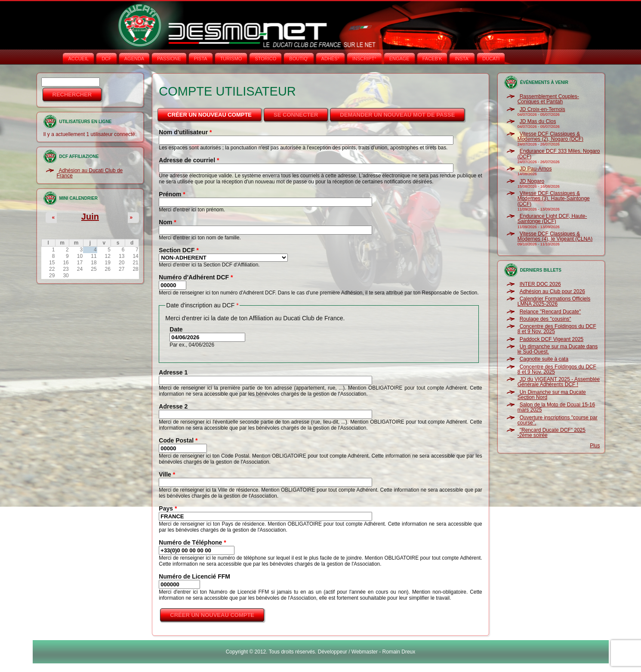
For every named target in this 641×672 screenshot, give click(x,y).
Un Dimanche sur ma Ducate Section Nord (552, 395)
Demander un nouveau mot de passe (397, 115)
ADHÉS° (330, 59)
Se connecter (296, 115)
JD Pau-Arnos (536, 169)
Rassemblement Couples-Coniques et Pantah (548, 99)
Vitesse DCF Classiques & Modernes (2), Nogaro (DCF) (550, 136)
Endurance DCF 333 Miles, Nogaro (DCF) (559, 154)
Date (176, 329)
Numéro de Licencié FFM (194, 576)
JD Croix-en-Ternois (542, 109)
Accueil (78, 59)
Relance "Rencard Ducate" (550, 312)
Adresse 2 (173, 406)
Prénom (172, 194)
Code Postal (178, 440)
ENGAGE (399, 59)
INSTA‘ (462, 59)
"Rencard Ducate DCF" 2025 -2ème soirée (552, 433)
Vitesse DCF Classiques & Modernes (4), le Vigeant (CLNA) (555, 236)
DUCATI (491, 59)
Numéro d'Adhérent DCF (196, 277)
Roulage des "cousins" (545, 319)
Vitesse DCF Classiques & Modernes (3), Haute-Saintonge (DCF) (554, 199)
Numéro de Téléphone (192, 542)
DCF (106, 59)
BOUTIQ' (299, 59)
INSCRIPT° (364, 59)
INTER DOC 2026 (540, 284)
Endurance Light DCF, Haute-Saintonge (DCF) (552, 219)
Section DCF (179, 250)
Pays (168, 508)
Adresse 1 (173, 372)
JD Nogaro (532, 181)
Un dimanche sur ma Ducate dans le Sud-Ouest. (558, 349)
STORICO (265, 59)
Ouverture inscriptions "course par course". (558, 420)
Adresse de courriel (189, 160)
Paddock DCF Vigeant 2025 (552, 339)
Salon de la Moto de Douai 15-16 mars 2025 (556, 407)
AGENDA (134, 59)
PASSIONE (169, 59)
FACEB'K (432, 59)
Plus (595, 446)
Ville (167, 474)
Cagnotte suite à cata (544, 359)
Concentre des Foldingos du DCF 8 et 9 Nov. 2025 (557, 329)
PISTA (201, 59)
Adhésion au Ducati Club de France (90, 173)
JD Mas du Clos (538, 121)
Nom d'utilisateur (185, 132)
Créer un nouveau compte (215, 112)
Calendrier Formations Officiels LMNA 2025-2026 (554, 301)
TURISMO (231, 59)
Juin (90, 217)
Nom (167, 222)
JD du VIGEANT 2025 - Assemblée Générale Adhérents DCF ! (559, 382)
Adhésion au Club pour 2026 (552, 291)
